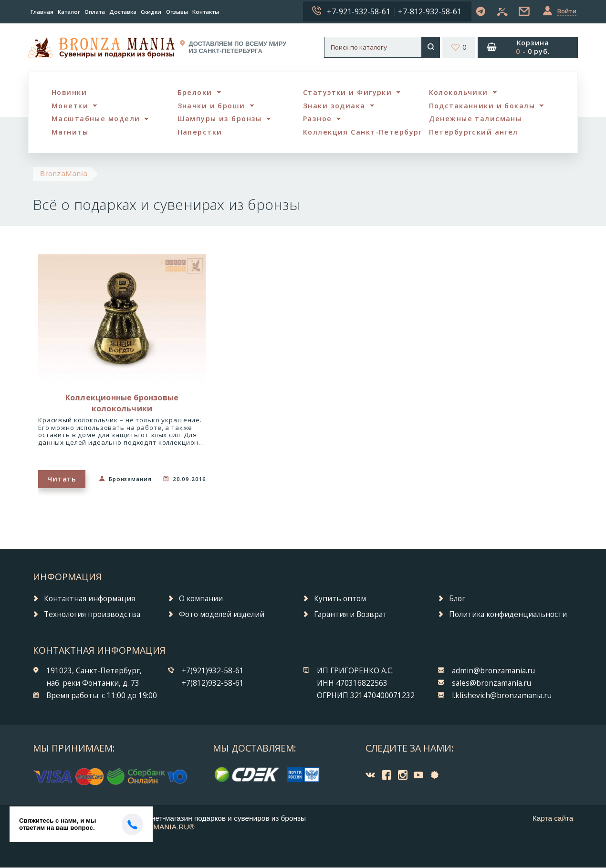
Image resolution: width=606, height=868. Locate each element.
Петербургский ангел (474, 132)
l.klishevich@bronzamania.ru (502, 695)
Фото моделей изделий (222, 614)
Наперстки (200, 132)
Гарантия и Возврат (350, 614)
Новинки (69, 92)
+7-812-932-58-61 (430, 11)
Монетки (70, 106)
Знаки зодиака (334, 106)
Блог (457, 599)
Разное (318, 119)
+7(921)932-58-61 (213, 671)
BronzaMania (64, 174)
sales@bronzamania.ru (491, 683)
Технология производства (92, 614)
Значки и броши (212, 106)
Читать (62, 479)
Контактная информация (89, 599)
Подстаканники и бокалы (482, 106)
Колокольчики (459, 92)
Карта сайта (553, 818)
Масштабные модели (96, 119)
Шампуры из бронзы (220, 119)
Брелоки (195, 92)
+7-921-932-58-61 (359, 11)
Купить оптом (340, 599)
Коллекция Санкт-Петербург (363, 132)
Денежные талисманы (475, 119)
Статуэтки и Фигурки (347, 92)
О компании (201, 599)
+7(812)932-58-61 (213, 683)
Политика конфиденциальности (508, 614)
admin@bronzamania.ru (493, 671)
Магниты (70, 132)
